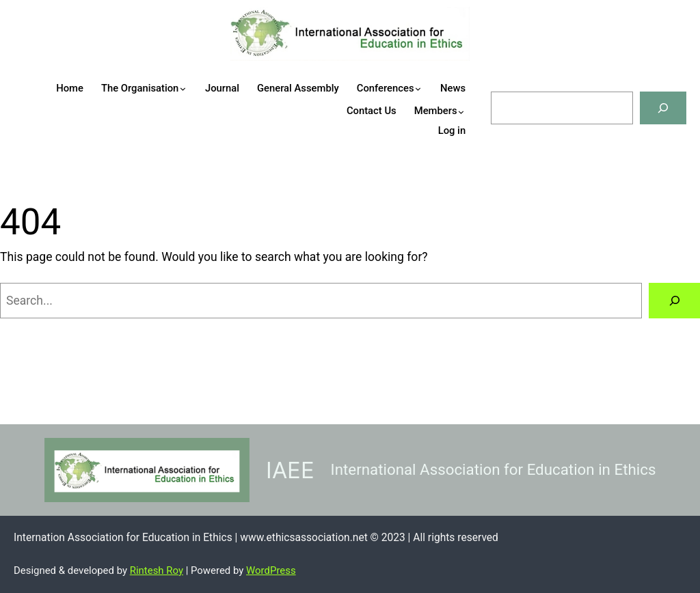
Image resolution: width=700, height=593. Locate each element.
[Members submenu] (471, 112)
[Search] (663, 108)
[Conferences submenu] (428, 88)
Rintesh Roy (157, 570)
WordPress (271, 570)
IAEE (290, 470)
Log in (452, 130)
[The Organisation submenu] (193, 88)
